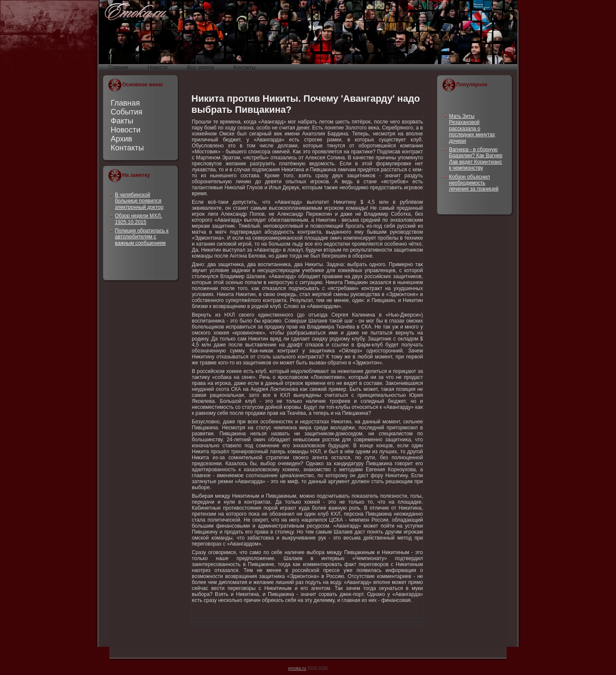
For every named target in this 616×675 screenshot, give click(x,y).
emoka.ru (297, 668)
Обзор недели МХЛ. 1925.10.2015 (139, 219)
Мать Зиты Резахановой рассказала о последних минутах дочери (472, 129)
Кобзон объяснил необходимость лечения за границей (474, 183)
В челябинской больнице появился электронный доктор (139, 201)
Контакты (127, 148)
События (126, 112)
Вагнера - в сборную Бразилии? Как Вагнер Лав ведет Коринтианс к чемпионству (476, 159)
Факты (122, 121)
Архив (121, 139)
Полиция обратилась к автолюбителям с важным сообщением (142, 237)
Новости (126, 130)
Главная (125, 103)
